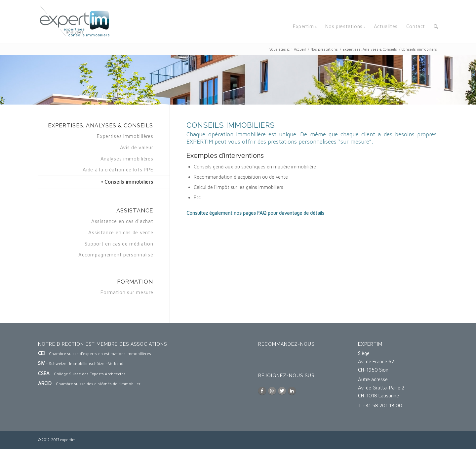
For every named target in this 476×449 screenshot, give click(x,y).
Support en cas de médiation (119, 244)
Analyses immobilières (127, 159)
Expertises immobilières (125, 136)
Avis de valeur (137, 147)
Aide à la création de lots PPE (118, 170)
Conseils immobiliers (129, 182)
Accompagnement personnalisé (116, 255)
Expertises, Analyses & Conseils (370, 49)
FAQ (262, 213)
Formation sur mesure (127, 292)
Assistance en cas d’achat (122, 221)
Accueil (300, 49)
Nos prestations (324, 49)
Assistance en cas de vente (121, 232)
